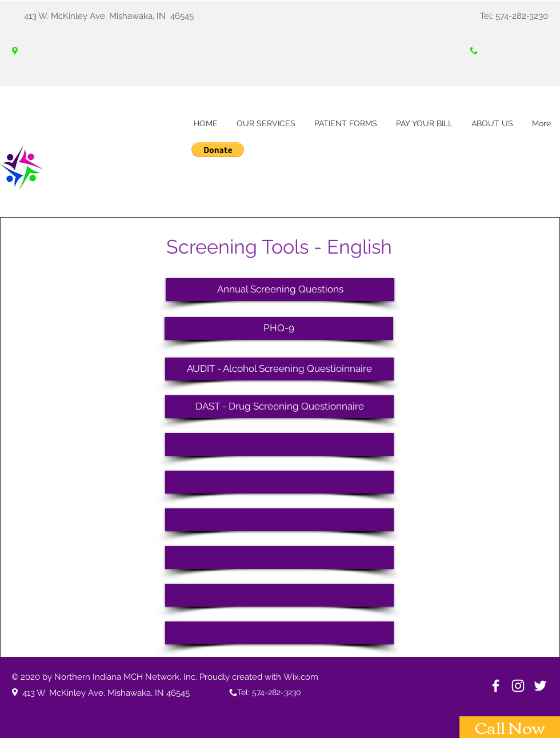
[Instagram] (518, 686)
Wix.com (301, 677)
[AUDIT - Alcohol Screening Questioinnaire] (279, 369)
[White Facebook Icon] (496, 686)
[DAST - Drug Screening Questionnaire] (279, 407)
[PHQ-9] (279, 328)
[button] (218, 150)
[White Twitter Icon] (540, 686)
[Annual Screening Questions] (280, 290)
